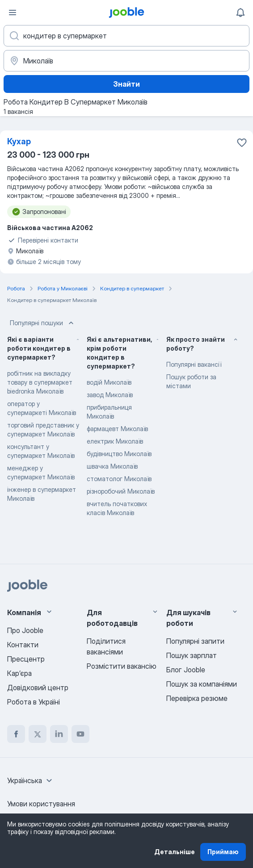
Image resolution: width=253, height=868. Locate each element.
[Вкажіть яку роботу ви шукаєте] (126, 36)
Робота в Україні (34, 702)
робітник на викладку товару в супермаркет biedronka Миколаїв (40, 382)
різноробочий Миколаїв (121, 491)
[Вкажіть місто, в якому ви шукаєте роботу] (126, 61)
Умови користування (41, 804)
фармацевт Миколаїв (117, 429)
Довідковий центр (38, 688)
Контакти (23, 645)
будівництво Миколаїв (119, 454)
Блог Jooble (186, 670)
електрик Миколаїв (115, 441)
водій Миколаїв (109, 382)
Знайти (126, 84)
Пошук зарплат (192, 655)
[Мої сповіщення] (240, 13)
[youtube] (80, 734)
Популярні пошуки (43, 323)
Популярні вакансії (194, 364)
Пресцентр (26, 659)
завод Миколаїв (110, 395)
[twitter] (38, 734)
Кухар (19, 141)
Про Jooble (25, 630)
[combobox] (31, 780)
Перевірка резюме (197, 698)
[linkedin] (59, 734)
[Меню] (13, 13)
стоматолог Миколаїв (119, 479)
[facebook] (16, 734)
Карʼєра (19, 673)
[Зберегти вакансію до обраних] (242, 143)
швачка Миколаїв (112, 466)
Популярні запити (195, 641)
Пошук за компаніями (202, 684)
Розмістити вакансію (122, 666)
